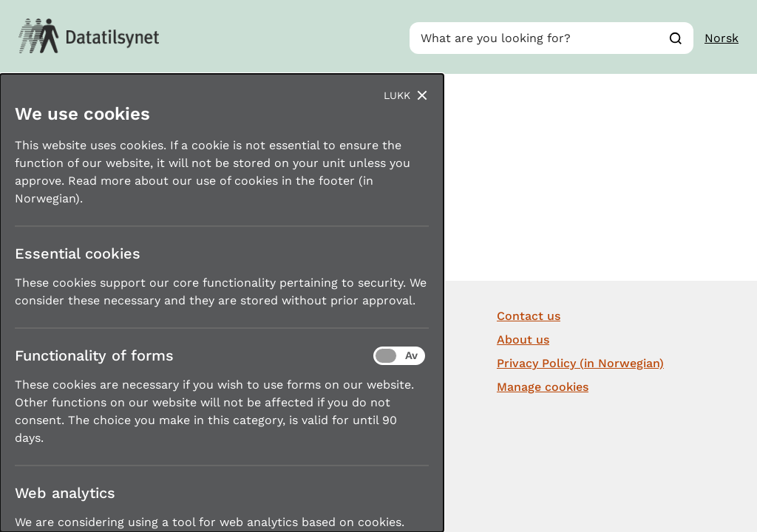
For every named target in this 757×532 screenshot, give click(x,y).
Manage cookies (543, 387)
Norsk (722, 38)
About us (523, 340)
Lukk (397, 95)
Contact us (529, 316)
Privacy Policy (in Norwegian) (580, 363)
